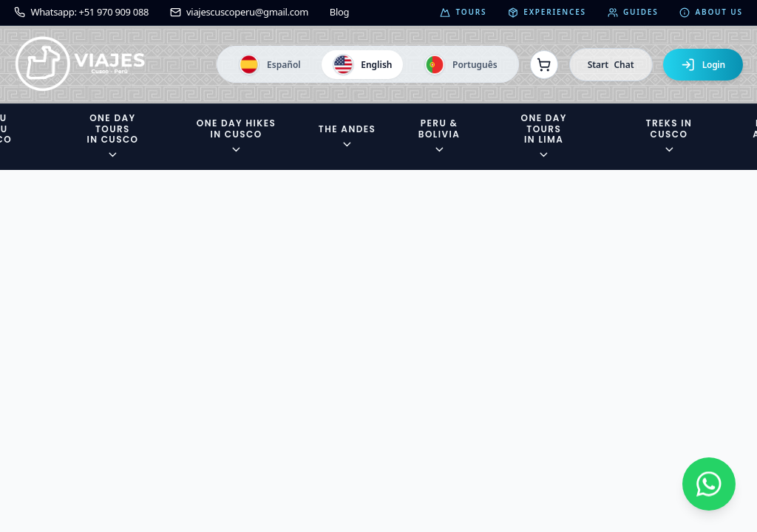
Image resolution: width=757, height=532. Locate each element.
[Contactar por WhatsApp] (709, 484)
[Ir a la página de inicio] (80, 65)
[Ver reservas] (544, 64)
